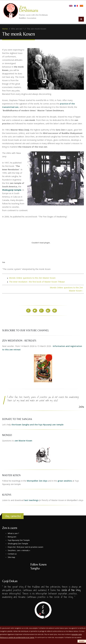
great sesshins (65, 480)
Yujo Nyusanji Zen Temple (19, 540)
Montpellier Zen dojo (37, 480)
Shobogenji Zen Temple (18, 543)
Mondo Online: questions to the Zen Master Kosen (32, 278)
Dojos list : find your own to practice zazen (25, 547)
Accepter (82, 641)
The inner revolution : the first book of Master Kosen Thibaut (37, 282)
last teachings (31, 500)
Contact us (12, 554)
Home (5, 29)
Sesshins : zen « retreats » (19, 550)
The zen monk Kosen (36, 29)
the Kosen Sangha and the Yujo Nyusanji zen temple (37, 424)
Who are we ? (17, 29)
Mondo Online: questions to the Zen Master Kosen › (66, 289)
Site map (11, 557)
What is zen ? (13, 533)
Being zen (12, 537)
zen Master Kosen (23, 440)
